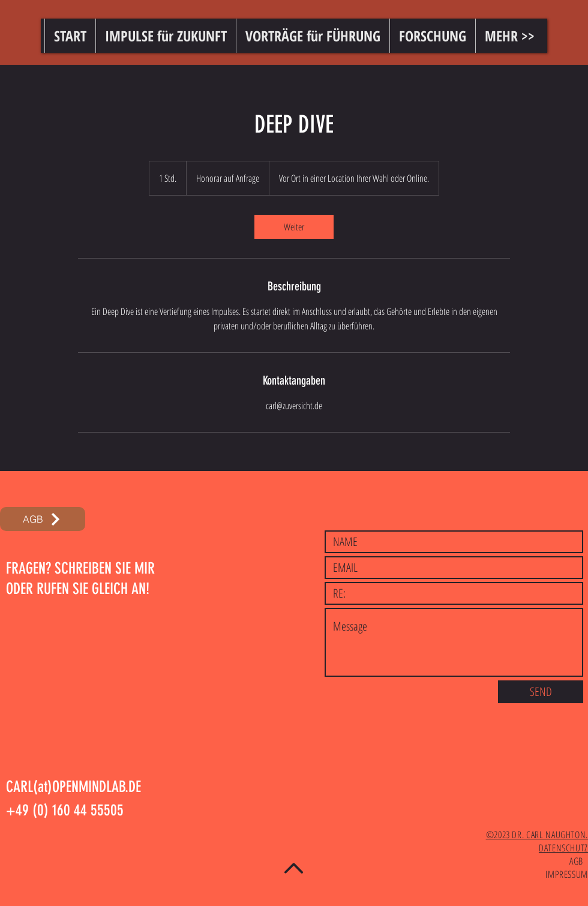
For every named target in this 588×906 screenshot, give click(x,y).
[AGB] (43, 519)
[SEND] (541, 692)
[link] (294, 227)
